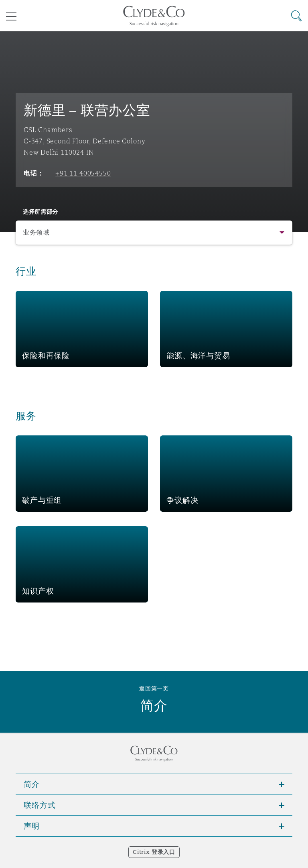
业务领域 (36, 232)
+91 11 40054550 (83, 173)
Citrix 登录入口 (154, 852)
